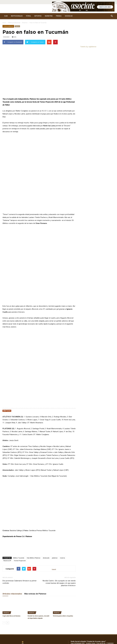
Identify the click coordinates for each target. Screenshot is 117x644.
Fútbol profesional (14, 23)
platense (55, 481)
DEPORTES (38, 16)
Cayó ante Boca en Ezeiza (11, 539)
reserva (62, 481)
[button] (112, 16)
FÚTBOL (29, 16)
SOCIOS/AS (69, 16)
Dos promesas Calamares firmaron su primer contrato (20, 505)
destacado (46, 481)
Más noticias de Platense (35, 517)
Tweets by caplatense (88, 47)
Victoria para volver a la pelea (63, 539)
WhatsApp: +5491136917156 (96, 568)
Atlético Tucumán (19, 481)
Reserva (25, 23)
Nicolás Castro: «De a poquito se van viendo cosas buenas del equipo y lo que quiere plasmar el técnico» (59, 506)
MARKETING (49, 16)
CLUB (6, 16)
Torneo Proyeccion (20, 484)
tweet (54, 492)
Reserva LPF (7, 484)
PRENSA (59, 16)
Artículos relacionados (12, 517)
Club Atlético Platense (34, 481)
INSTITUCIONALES (17, 16)
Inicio (4, 23)
